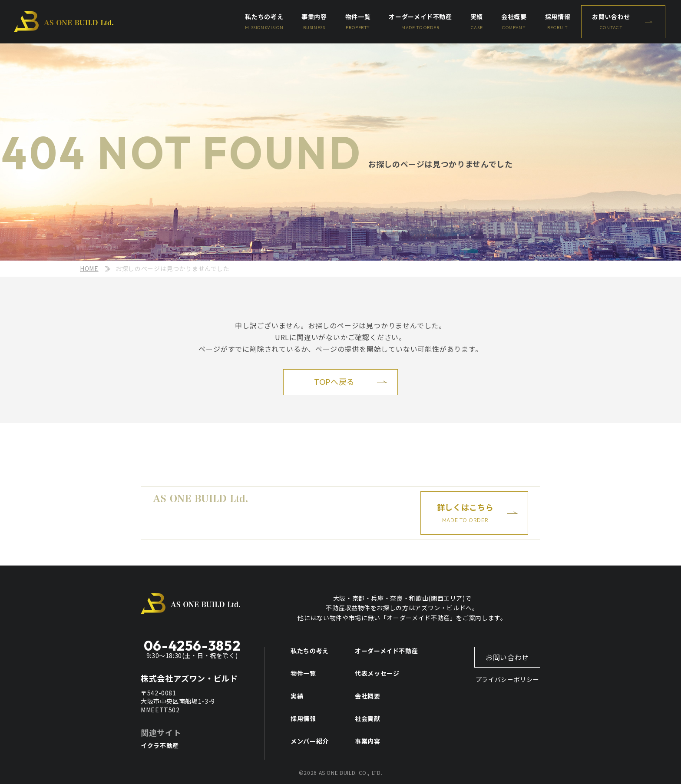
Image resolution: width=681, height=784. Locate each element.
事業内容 (368, 741)
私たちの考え (310, 651)
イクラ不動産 (160, 745)
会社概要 (368, 696)
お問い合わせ (507, 657)
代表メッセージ (377, 673)
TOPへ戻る (334, 382)
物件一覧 (303, 673)
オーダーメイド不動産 (386, 651)
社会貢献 (368, 718)
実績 (297, 696)
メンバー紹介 (310, 741)
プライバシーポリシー (507, 679)
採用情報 (303, 718)
